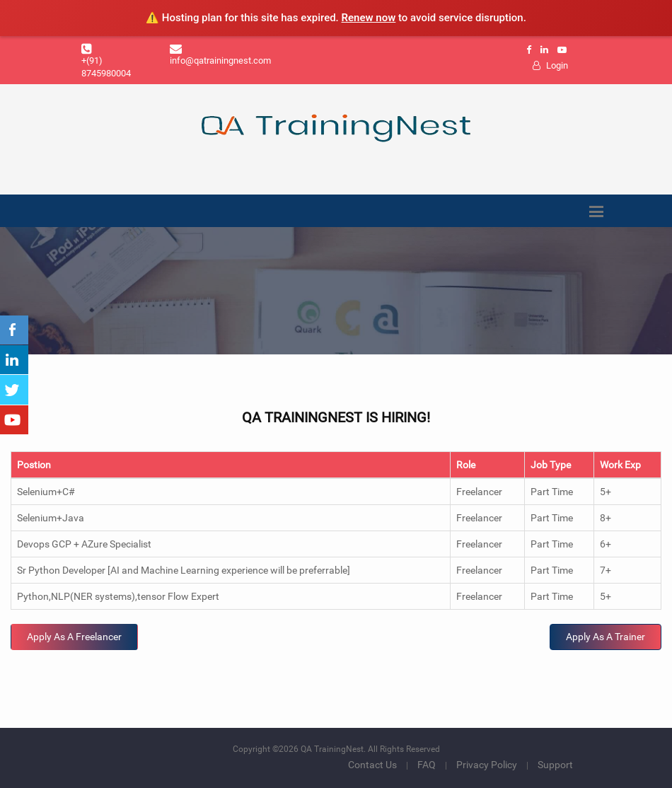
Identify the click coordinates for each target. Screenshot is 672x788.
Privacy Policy (487, 765)
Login (550, 65)
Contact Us (372, 765)
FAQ (427, 765)
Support (555, 765)
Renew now (369, 18)
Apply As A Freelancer (74, 637)
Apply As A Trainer (606, 637)
